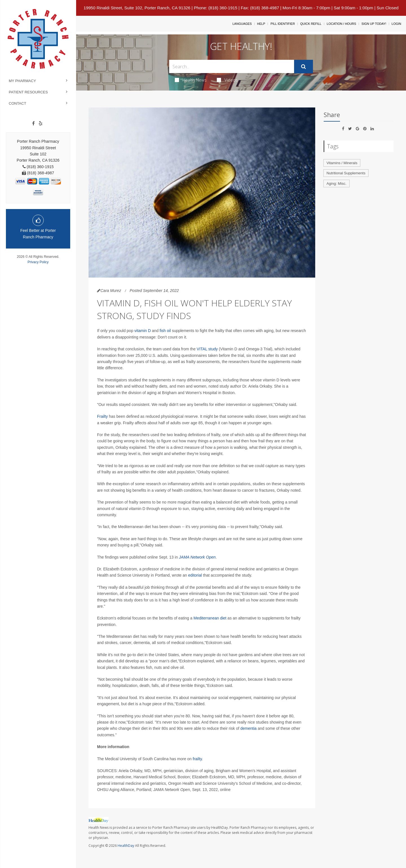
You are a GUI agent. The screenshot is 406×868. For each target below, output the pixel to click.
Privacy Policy (38, 262)
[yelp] (41, 124)
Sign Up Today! (374, 24)
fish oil (165, 331)
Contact (17, 103)
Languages (242, 24)
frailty (197, 759)
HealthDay (126, 846)
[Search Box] (232, 66)
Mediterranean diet (210, 618)
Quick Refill (311, 24)
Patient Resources (28, 92)
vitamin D (143, 331)
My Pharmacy (22, 81)
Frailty (102, 416)
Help (261, 24)
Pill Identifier (283, 24)
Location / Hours (341, 24)
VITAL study (207, 349)
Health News (191, 80)
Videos (227, 80)
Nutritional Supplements (346, 173)
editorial (195, 575)
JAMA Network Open (197, 557)
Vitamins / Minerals (342, 163)
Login (396, 24)
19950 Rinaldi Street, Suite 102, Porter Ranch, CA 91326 (137, 8)
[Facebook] (33, 124)
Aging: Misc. (337, 184)
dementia (248, 728)
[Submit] (304, 67)
